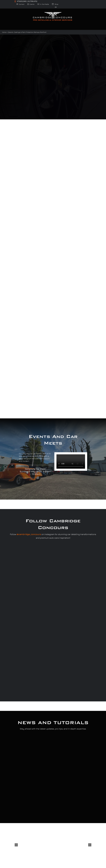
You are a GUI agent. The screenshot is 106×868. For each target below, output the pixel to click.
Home (4, 32)
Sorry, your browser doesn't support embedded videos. (71, 462)
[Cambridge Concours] (52, 13)
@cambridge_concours (29, 534)
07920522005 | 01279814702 (26, 1)
